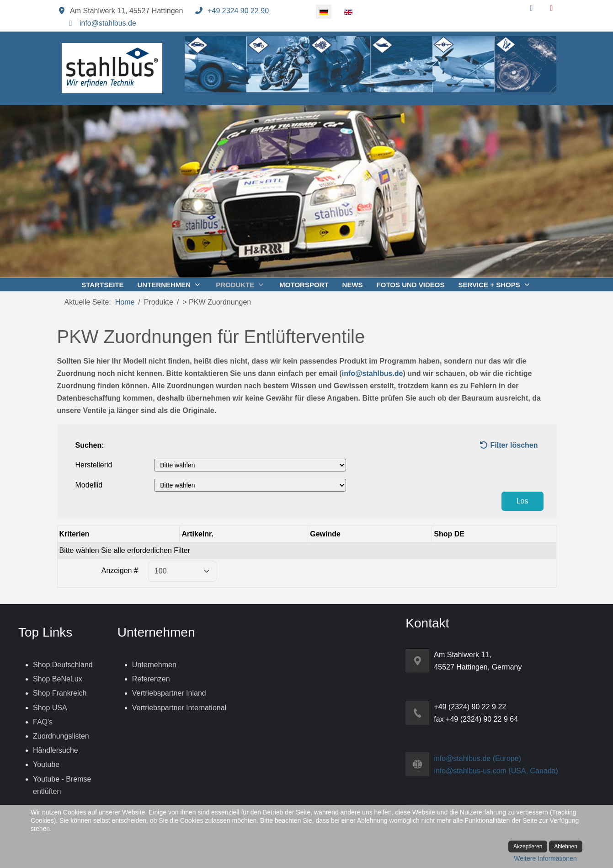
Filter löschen (508, 445)
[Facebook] (532, 8)
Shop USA (50, 708)
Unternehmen (154, 665)
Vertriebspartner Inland (169, 693)
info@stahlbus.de (108, 23)
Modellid (89, 485)
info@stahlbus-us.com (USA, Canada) (496, 771)
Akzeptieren (528, 847)
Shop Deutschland (63, 665)
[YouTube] (552, 8)
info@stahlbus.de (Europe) (477, 758)
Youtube (46, 764)
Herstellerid (94, 465)
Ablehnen (566, 847)
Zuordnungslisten (61, 736)
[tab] (256, 259)
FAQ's (43, 722)
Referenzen (151, 679)
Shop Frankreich (60, 693)
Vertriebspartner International (179, 708)
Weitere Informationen (545, 858)
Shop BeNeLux (58, 679)
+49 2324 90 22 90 (238, 11)
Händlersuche (56, 750)
